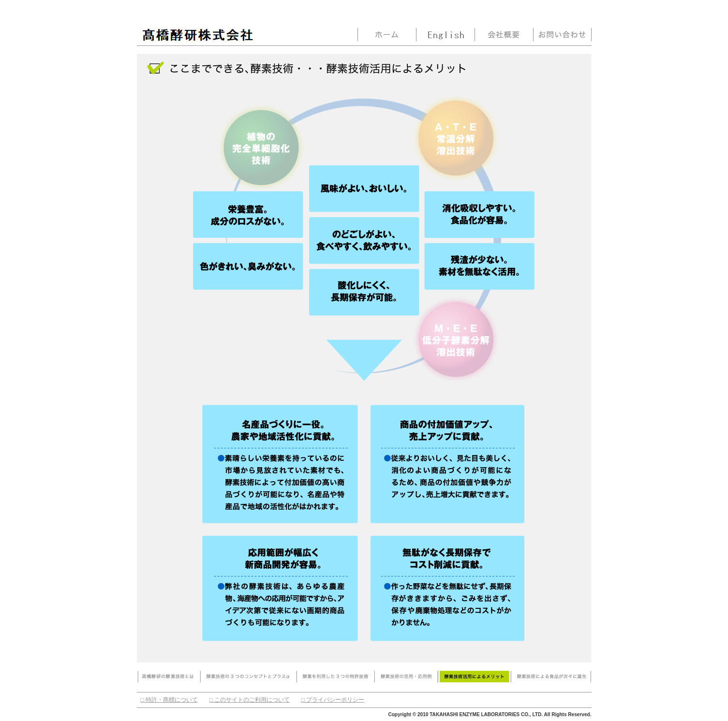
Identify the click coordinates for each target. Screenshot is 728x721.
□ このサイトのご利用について (250, 700)
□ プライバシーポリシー (333, 700)
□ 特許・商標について (169, 700)
